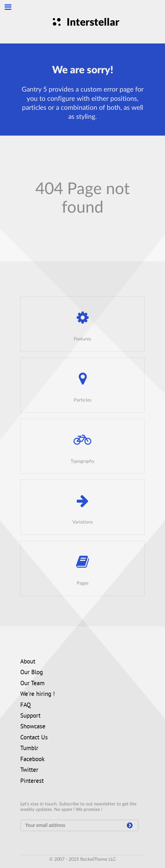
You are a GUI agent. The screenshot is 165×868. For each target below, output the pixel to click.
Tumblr (29, 749)
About (28, 662)
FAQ (25, 705)
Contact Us (34, 738)
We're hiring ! (37, 694)
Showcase (33, 727)
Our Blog (32, 673)
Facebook (32, 760)
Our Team (32, 684)
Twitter (29, 770)
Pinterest (32, 781)
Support (30, 716)
